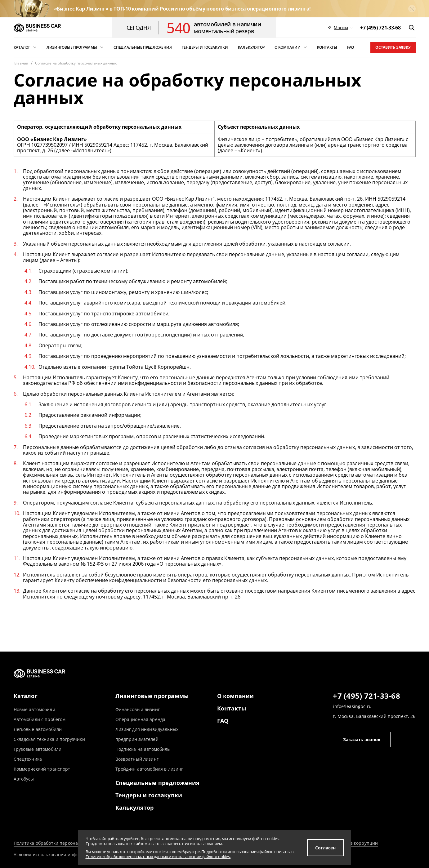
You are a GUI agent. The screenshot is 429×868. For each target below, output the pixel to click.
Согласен (325, 848)
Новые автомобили (34, 709)
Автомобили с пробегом (40, 719)
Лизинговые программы (152, 696)
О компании (236, 696)
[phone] (380, 28)
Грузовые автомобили (38, 749)
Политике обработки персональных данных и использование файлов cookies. (158, 857)
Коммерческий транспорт (42, 769)
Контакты (232, 708)
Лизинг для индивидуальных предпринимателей (147, 734)
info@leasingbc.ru (352, 706)
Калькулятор (135, 808)
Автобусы (24, 779)
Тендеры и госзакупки (149, 795)
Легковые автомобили (38, 729)
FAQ (223, 721)
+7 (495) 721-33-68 (366, 696)
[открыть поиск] (412, 28)
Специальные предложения (158, 783)
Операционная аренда (141, 719)
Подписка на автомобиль (143, 749)
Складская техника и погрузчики (49, 739)
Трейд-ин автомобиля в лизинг (149, 769)
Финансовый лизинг (138, 709)
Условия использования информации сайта (62, 855)
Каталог (26, 696)
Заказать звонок (362, 739)
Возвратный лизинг (137, 759)
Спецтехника (28, 759)
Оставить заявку (393, 47)
